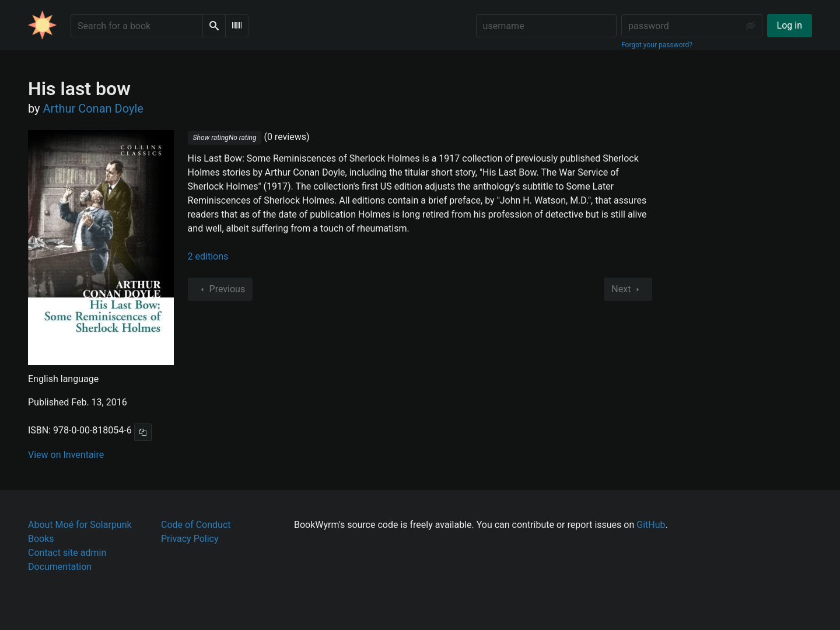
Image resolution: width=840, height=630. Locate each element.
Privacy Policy (190, 539)
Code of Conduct (196, 525)
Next (628, 289)
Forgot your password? (657, 45)
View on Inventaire (66, 455)
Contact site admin (67, 553)
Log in (790, 25)
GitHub (651, 525)
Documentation (60, 567)
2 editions (208, 256)
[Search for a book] (137, 26)
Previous (220, 289)
